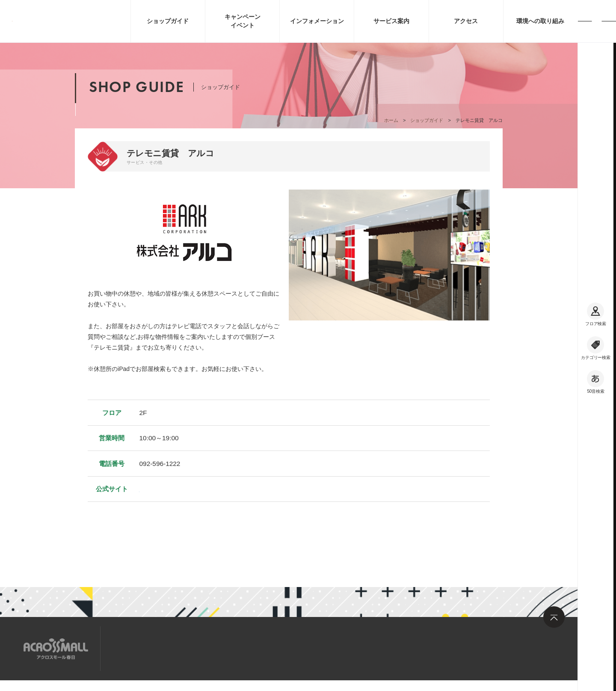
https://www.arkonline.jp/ (175, 489)
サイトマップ (134, 648)
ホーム (391, 120)
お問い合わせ (229, 648)
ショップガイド (427, 120)
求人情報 (181, 648)
